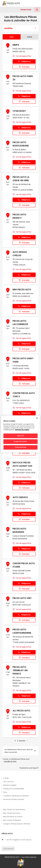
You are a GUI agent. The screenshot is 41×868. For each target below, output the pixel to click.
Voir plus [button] (24, 67)
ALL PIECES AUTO (21, 711)
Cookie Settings (21, 447)
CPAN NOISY (19, 111)
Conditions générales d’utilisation (16, 796)
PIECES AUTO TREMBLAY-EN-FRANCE (21, 670)
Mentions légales (10, 785)
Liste (12, 37)
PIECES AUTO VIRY (22, 598)
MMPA (16, 45)
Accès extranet (8, 849)
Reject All (20, 436)
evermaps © (34, 768)
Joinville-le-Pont (10, 761)
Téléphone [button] (24, 62)
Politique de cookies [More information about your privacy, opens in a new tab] (22, 430)
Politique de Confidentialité (14, 789)
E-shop (6, 778)
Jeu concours (9, 782)
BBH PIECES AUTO (22, 290)
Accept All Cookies (20, 441)
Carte (29, 37)
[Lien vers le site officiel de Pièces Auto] (11, 3)
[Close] (37, 418)
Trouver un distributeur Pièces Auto (16, 759)
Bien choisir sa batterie (12, 820)
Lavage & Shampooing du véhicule (17, 824)
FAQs (5, 792)
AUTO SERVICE (20, 497)
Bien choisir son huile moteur (14, 810)
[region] (20, 434)
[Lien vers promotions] (26, 10)
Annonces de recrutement (14, 799)
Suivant (22, 741)
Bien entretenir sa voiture (13, 817)
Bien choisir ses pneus (12, 813)
